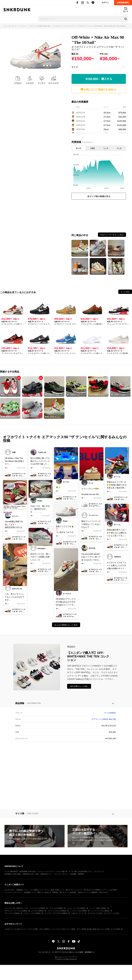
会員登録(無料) (123, 3)
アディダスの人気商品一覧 (13, 913)
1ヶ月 (106, 148)
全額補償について (30, 892)
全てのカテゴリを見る (95, 913)
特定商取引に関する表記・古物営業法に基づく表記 (22, 874)
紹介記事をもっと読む (79, 686)
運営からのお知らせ (44, 892)
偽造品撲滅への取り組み (28, 871)
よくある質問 (112, 890)
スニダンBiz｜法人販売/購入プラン (81, 871)
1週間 (92, 148)
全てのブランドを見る (112, 913)
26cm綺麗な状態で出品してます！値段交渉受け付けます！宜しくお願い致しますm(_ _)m (15, 525)
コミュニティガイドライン (13, 892)
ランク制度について (37, 890)
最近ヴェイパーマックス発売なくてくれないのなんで (91, 524)
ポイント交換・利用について (55, 890)
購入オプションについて (74, 890)
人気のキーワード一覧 (79, 913)
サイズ (75, 67)
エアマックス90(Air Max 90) (104, 719)
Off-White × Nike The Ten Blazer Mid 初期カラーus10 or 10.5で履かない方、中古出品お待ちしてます (15, 461)
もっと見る (125, 292)
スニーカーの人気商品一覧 (39, 908)
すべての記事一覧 (117, 929)
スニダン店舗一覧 (61, 871)
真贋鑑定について (22, 890)
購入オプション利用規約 (68, 892)
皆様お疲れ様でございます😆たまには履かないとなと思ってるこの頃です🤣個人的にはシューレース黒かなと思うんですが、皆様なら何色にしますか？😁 (117, 533)
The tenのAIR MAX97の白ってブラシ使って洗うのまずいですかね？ (91, 557)
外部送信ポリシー (46, 874)
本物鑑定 (18, 83)
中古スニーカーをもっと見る (112, 235)
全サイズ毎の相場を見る (99, 196)
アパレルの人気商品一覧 (58, 908)
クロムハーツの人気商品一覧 (34, 913)
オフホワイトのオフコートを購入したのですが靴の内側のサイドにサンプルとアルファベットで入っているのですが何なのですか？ (116, 566)
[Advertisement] (99, 215)
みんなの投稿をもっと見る (66, 625)
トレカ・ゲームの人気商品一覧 (78, 908)
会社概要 (73, 874)
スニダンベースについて (46, 871)
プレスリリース (99, 871)
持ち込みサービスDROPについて (95, 890)
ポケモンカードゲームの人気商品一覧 (17, 911)
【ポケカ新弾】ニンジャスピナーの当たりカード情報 (57, 929)
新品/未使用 (54, 83)
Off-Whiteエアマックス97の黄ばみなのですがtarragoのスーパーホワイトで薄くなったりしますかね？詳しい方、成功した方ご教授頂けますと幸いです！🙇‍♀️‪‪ (66, 602)
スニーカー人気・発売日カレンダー (16, 908)
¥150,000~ (99, 79)
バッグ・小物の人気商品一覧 (99, 908)
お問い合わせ (103, 892)
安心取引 (42, 83)
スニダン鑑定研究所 (11, 871)
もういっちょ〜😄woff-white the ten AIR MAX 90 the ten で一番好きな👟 (90, 492)
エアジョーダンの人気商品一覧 (58, 911)
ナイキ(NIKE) (110, 713)
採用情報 (81, 874)
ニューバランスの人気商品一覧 (102, 911)
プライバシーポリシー (61, 874)
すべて (79, 148)
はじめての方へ (10, 890)
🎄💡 (58, 487)
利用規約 (55, 892)
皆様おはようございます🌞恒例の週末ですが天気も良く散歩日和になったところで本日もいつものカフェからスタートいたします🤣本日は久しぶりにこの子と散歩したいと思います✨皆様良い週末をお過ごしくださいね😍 (117, 485)
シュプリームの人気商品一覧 (80, 911)
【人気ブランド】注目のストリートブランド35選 (21, 929)
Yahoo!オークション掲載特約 (88, 892)
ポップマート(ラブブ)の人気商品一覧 (57, 913)
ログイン (105, 3)
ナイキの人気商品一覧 (39, 911)
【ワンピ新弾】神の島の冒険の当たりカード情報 (93, 929)
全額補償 (30, 83)
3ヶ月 (119, 148)
